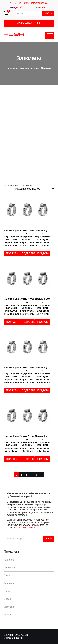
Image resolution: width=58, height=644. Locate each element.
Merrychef (9, 607)
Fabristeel (9, 560)
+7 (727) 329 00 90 (19, 3)
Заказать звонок (29, 23)
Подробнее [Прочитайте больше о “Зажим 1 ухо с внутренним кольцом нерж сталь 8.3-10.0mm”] (28, 253)
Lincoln (8, 599)
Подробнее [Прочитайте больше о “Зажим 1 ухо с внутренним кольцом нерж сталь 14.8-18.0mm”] (44, 391)
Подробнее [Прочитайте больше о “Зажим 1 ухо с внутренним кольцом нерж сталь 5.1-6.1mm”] (44, 459)
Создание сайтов (13, 638)
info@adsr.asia (39, 3)
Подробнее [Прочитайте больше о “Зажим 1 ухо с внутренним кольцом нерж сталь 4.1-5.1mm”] (13, 459)
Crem (7, 575)
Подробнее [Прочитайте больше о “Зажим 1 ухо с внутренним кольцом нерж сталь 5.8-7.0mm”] (28, 459)
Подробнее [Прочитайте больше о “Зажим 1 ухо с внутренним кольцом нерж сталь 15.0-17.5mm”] (13, 391)
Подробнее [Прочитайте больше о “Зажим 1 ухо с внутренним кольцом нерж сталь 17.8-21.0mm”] (28, 391)
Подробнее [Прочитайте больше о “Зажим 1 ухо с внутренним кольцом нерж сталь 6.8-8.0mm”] (13, 253)
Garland (8, 591)
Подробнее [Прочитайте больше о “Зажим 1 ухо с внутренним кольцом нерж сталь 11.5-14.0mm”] (13, 322)
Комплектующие (29, 68)
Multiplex (8, 615)
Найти (48, 14)
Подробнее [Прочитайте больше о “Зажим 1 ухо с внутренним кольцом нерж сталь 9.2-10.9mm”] (44, 253)
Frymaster (9, 583)
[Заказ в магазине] (35, 189)
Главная (12, 68)
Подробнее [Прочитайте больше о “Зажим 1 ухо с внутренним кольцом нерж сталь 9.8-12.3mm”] (44, 322)
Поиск (48, 539)
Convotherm (10, 568)
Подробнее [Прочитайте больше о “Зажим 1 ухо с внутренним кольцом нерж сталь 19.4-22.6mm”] (28, 322)
